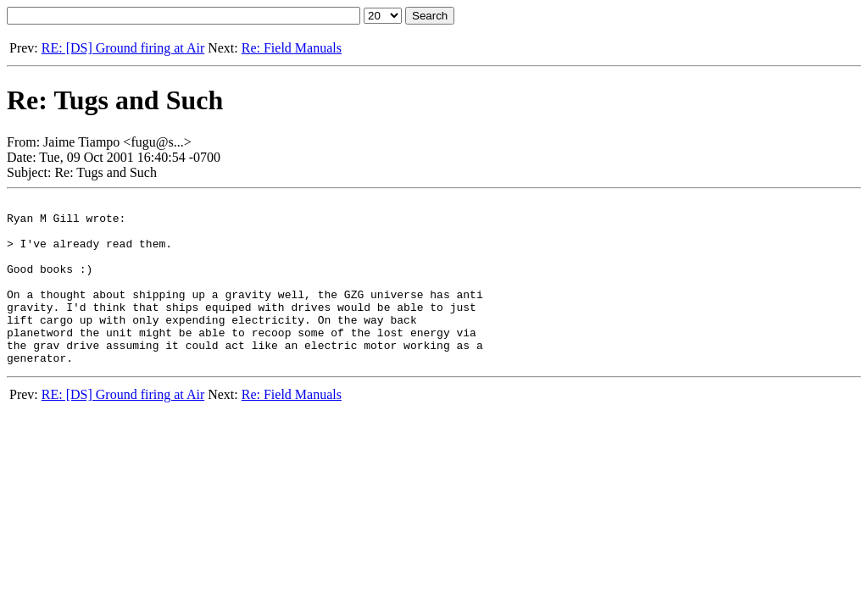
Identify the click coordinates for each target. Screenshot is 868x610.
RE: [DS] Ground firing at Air (123, 48)
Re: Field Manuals (292, 48)
